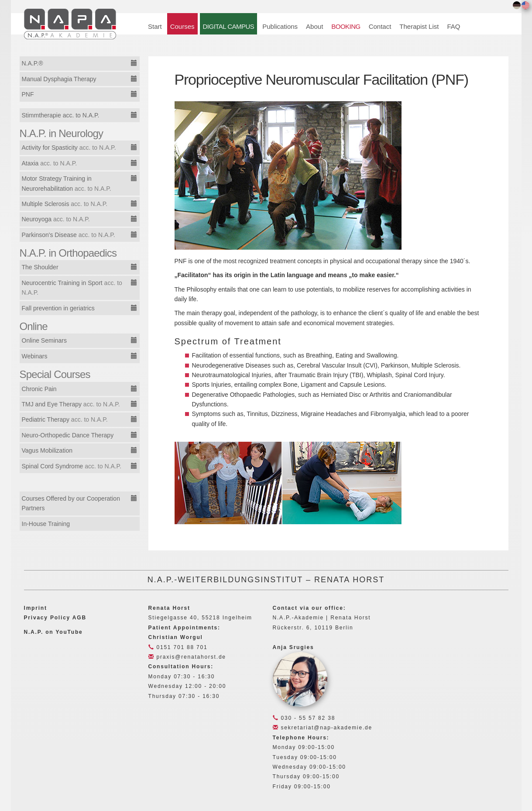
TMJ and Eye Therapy (71, 404)
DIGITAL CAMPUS (229, 26)
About (314, 26)
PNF (28, 94)
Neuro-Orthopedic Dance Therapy (68, 435)
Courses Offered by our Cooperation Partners (71, 503)
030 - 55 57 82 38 (304, 718)
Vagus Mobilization (47, 450)
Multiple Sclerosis (65, 204)
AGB (79, 618)
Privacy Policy (47, 618)
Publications (280, 26)
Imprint (36, 608)
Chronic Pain (39, 389)
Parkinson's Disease (69, 235)
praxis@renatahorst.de (187, 657)
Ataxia (50, 163)
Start (155, 26)
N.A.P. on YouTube (53, 632)
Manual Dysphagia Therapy (59, 79)
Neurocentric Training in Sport (72, 288)
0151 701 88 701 (178, 647)
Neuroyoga (56, 219)
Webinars (35, 356)
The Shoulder (40, 267)
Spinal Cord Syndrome (72, 466)
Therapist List (419, 26)
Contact (380, 26)
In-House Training (46, 524)
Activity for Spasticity (69, 148)
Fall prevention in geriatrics (58, 308)
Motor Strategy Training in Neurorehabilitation (67, 183)
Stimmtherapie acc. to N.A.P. (61, 115)
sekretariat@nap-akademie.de (323, 728)
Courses (182, 26)
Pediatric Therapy (65, 419)
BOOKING (346, 26)
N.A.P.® (33, 63)
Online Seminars (45, 340)
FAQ (453, 26)
